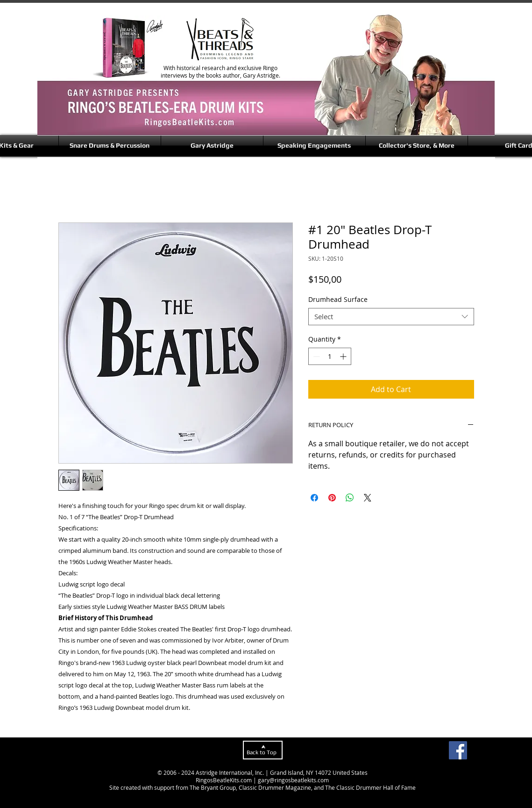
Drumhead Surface (338, 299)
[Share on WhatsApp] (350, 498)
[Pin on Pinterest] (332, 498)
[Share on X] (368, 498)
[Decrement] (316, 356)
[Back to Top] (263, 750)
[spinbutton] (330, 356)
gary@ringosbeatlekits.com (293, 780)
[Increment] (344, 356)
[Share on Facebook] (314, 498)
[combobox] (391, 317)
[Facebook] (458, 750)
